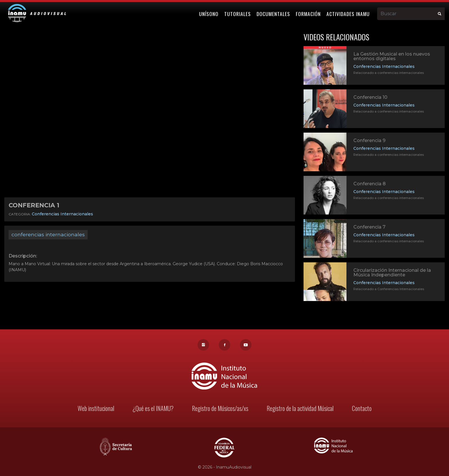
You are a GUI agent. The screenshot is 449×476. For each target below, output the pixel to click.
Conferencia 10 (370, 97)
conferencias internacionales (48, 234)
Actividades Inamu (348, 13)
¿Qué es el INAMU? (153, 409)
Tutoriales (238, 13)
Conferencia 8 (370, 184)
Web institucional (97, 409)
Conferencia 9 (369, 140)
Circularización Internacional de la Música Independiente (392, 273)
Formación (309, 13)
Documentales (274, 13)
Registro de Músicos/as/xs (220, 409)
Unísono (209, 13)
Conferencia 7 (370, 228)
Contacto (361, 409)
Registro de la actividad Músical (299, 409)
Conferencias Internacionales (62, 214)
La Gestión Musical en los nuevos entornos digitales (392, 56)
